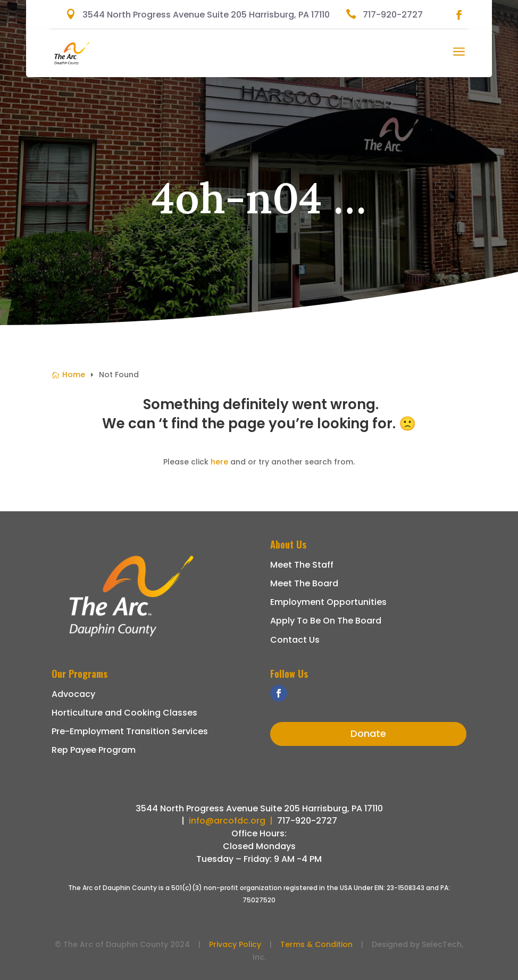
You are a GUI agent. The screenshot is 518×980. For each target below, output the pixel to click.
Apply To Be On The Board (326, 621)
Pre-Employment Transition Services (130, 731)
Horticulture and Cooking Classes (124, 713)
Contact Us (295, 640)
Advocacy (73, 694)
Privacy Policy (235, 944)
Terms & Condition (316, 944)
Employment (298, 602)
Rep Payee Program (94, 750)
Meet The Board (304, 583)
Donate (368, 733)
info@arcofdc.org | (233, 821)
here (219, 462)
